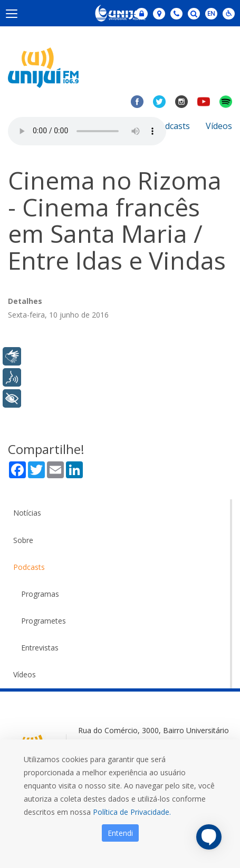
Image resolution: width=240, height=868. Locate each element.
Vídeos (219, 126)
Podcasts (172, 126)
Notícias (27, 513)
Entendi (120, 833)
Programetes (44, 621)
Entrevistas (40, 648)
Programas (40, 594)
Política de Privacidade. (132, 812)
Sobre (23, 540)
